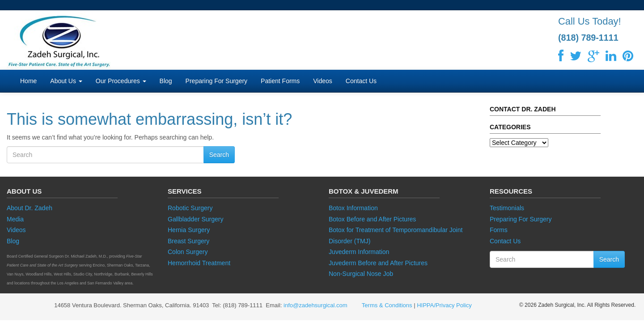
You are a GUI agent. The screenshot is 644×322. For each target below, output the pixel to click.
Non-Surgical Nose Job (361, 274)
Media (15, 219)
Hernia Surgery (189, 230)
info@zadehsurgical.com (316, 305)
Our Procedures (121, 81)
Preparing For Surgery (217, 81)
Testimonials (507, 208)
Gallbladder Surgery (196, 219)
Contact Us (361, 81)
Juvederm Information (359, 252)
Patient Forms (280, 81)
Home (28, 81)
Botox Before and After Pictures (372, 219)
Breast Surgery (189, 241)
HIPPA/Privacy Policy (444, 305)
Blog (166, 81)
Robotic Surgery (190, 208)
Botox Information (353, 208)
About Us (66, 81)
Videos (323, 81)
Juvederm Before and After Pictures (378, 263)
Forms (499, 230)
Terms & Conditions (387, 305)
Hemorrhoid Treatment (199, 263)
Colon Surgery (188, 252)
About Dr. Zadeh (30, 208)
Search (219, 155)
